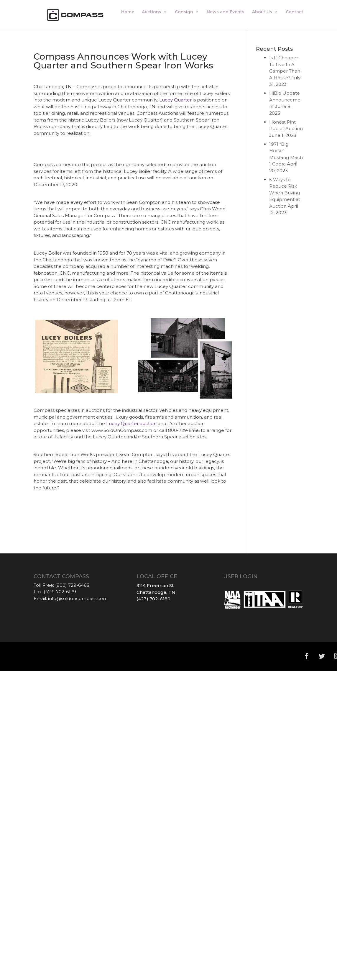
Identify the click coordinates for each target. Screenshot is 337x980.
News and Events (226, 12)
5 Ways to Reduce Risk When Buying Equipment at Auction (285, 193)
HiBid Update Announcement (285, 100)
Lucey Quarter (175, 100)
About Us (262, 12)
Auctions (152, 12)
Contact (295, 12)
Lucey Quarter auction (131, 423)
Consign (184, 12)
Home (128, 12)
